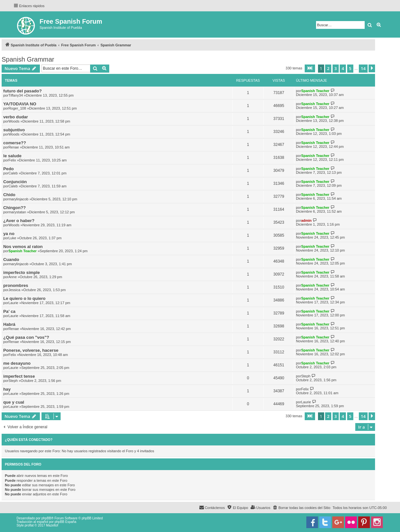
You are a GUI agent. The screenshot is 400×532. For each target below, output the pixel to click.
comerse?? (15, 143)
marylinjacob (18, 199)
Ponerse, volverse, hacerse (31, 350)
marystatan (17, 212)
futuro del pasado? (23, 91)
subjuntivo (14, 130)
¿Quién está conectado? (29, 440)
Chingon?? (15, 208)
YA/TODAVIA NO (20, 104)
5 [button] (350, 68)
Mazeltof (52, 525)
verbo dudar (16, 117)
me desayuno (17, 363)
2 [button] (328, 68)
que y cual (14, 402)
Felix (12, 160)
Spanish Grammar (28, 59)
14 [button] (363, 68)
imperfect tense (19, 376)
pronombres (16, 285)
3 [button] (336, 68)
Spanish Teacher (315, 91)
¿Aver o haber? (19, 221)
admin (306, 220)
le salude (12, 156)
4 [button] (343, 68)
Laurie (13, 303)
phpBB (46, 518)
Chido (9, 195)
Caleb (13, 173)
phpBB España (65, 522)
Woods (14, 121)
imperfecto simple (22, 272)
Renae (14, 147)
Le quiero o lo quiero (24, 298)
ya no (9, 234)
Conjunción (15, 182)
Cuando (11, 260)
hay (7, 389)
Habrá (9, 324)
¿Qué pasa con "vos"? (26, 337)
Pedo (8, 169)
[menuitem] (301, 508)
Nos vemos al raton (23, 247)
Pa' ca (9, 311)
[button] (310, 68)
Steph (13, 381)
